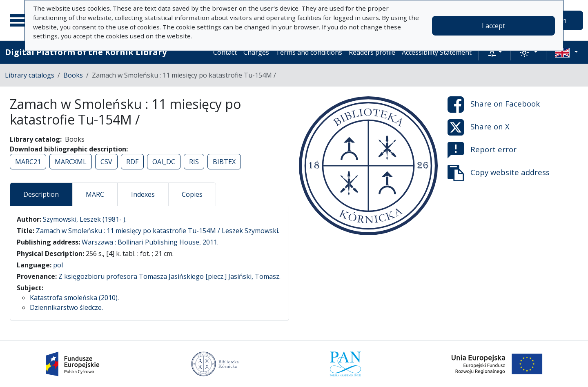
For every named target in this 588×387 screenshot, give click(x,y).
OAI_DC (164, 162)
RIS (194, 162)
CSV (106, 162)
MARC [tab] (95, 194)
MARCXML (71, 162)
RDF (132, 162)
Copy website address (499, 173)
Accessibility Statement (437, 52)
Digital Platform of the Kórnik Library (86, 52)
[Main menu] (20, 20)
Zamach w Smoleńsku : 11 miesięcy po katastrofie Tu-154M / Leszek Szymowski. (158, 231)
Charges (256, 52)
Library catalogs (30, 75)
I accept (493, 26)
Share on (494, 105)
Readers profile (372, 52)
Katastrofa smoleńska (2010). (74, 298)
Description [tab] (41, 194)
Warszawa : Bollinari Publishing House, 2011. (150, 242)
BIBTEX (224, 162)
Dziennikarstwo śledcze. (66, 307)
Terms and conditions (309, 52)
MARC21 (28, 162)
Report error (482, 150)
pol (58, 265)
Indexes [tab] (143, 194)
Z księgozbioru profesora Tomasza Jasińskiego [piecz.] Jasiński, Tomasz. (169, 276)
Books (73, 75)
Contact (225, 52)
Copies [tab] (192, 194)
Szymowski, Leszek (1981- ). (85, 219)
